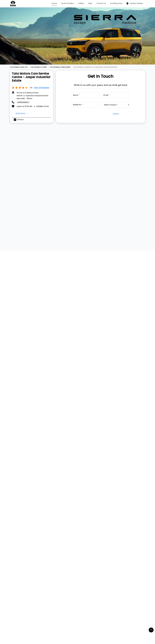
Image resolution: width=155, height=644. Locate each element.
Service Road (39, 585)
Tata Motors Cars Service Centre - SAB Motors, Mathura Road (76, 477)
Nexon (40, 540)
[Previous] (11, 166)
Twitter (123, 543)
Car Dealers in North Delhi (120, 625)
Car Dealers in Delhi (47, 625)
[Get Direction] (123, 348)
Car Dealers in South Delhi (22, 630)
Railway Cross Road (21, 585)
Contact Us (96, 540)
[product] (116, 105)
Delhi (78, 347)
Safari (39, 561)
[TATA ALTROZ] (121, 165)
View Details (33, 185)
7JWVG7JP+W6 (108, 347)
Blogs (93, 550)
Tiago (39, 543)
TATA (12, 539)
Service (67, 540)
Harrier (40, 557)
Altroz (39, 565)
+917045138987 (68, 498)
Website (24, 516)
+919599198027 (23, 102)
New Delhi (80, 350)
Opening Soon (42, 106)
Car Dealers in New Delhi (95, 625)
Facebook (124, 540)
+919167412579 (25, 498)
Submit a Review (20, 251)
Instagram (124, 547)
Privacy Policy (97, 543)
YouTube (124, 550)
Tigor (39, 547)
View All (17, 294)
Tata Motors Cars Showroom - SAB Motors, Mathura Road (118, 477)
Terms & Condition (99, 547)
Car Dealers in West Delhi (48, 630)
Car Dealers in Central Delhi (23, 625)
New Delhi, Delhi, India (111, 349)
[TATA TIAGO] (34, 163)
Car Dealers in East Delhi (70, 625)
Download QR (123, 288)
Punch (40, 550)
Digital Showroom (71, 547)
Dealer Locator (70, 543)
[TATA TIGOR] (77, 163)
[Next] (144, 166)
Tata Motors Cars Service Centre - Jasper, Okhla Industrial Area (33, 477)
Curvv (39, 554)
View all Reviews (41, 88)
